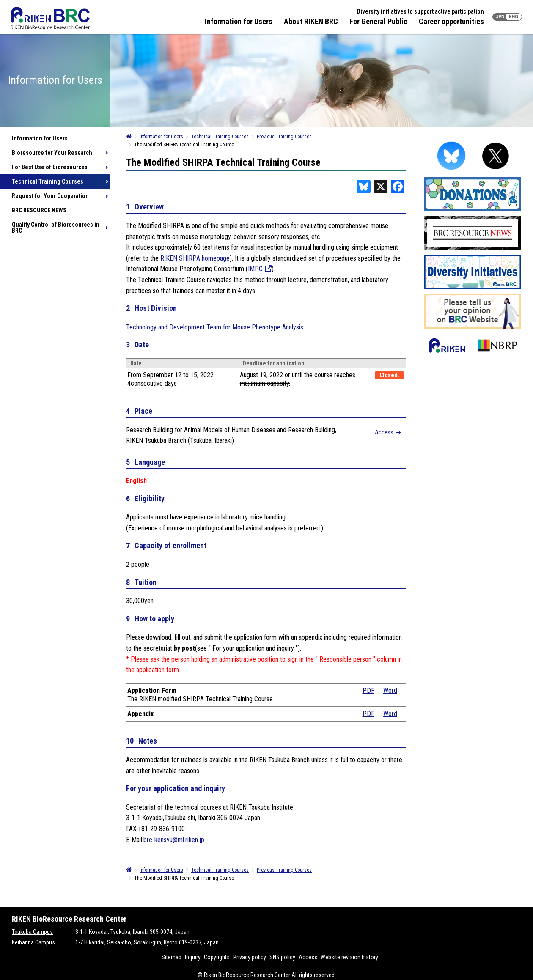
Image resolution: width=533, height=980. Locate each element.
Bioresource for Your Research (52, 153)
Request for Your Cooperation (50, 196)
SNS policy (282, 957)
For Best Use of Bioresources (50, 167)
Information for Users (239, 21)
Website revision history (349, 957)
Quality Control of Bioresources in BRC (56, 228)
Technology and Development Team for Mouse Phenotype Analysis (215, 327)
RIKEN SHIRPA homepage (195, 258)
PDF (368, 690)
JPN (500, 17)
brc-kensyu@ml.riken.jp (174, 840)
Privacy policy (250, 957)
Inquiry (193, 957)
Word (390, 690)
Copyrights (217, 957)
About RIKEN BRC (311, 21)
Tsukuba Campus (32, 932)
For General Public (378, 21)
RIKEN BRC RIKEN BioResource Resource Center (50, 18)
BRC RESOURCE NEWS (39, 210)
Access (384, 432)
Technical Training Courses (48, 181)
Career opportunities (451, 21)
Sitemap (172, 957)
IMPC (260, 269)
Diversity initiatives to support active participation (420, 11)
